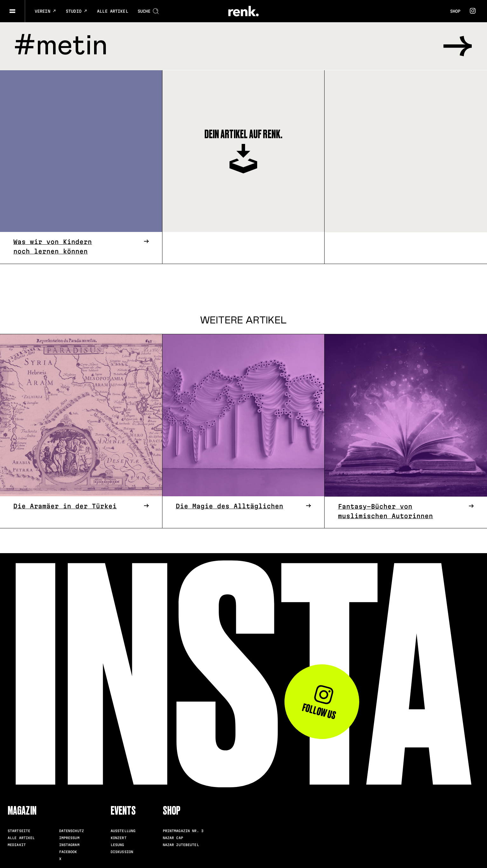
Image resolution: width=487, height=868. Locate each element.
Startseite (19, 831)
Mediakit (17, 844)
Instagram (69, 844)
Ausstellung (123, 831)
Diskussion (122, 851)
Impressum (69, 837)
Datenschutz (72, 831)
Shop (455, 11)
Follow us (319, 703)
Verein (45, 11)
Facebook (68, 851)
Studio (77, 11)
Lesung (117, 844)
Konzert (119, 837)
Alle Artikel (113, 11)
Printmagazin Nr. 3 (183, 831)
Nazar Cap (173, 837)
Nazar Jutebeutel (181, 844)
